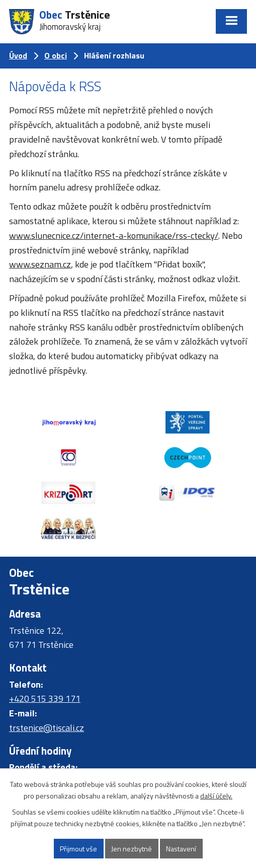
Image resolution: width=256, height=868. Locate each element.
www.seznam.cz (40, 264)
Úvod (18, 55)
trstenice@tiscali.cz (47, 728)
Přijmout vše (78, 849)
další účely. (216, 796)
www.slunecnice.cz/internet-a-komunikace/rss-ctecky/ (114, 236)
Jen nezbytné (132, 849)
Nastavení (181, 849)
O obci (56, 55)
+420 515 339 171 (45, 698)
